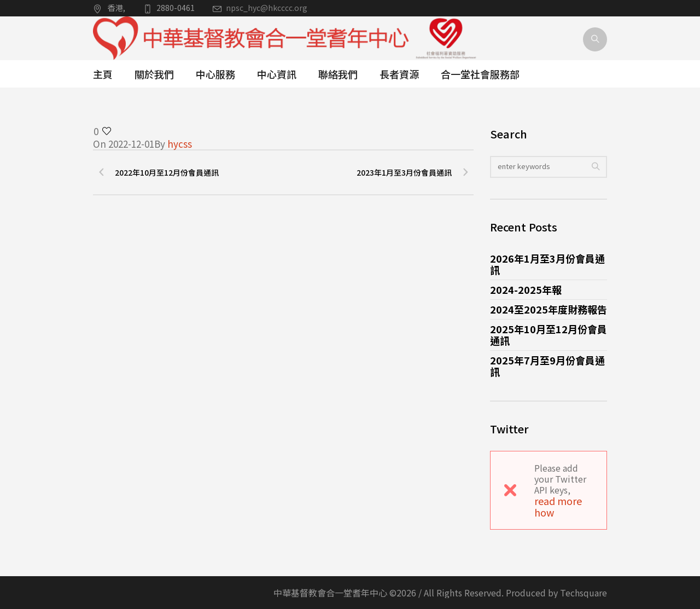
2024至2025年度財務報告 (549, 309)
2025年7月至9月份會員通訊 (547, 366)
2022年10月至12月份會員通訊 (167, 172)
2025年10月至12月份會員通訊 (549, 335)
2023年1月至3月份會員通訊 (404, 172)
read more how (558, 506)
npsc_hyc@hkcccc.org (267, 8)
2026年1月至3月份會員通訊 (547, 264)
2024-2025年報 (526, 289)
